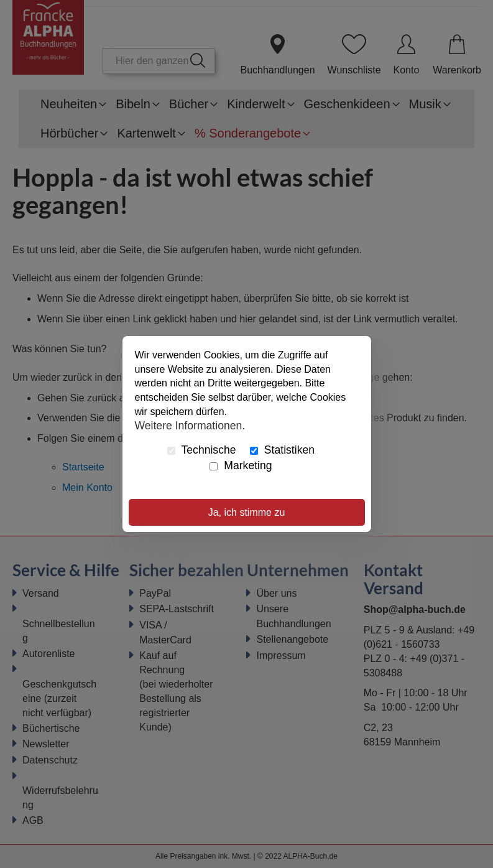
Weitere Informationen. (190, 426)
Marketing (241, 465)
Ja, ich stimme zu (247, 512)
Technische (202, 450)
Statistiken (282, 450)
